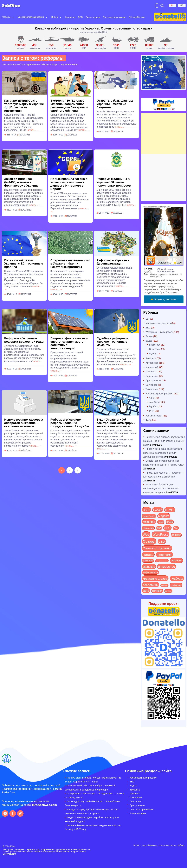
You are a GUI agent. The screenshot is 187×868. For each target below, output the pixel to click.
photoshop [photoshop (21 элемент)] (148, 528)
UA (182, 5)
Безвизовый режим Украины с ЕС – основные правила (24, 263)
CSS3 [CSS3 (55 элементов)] (146, 510)
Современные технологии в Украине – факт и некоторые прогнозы (70, 263)
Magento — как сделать (158, 323)
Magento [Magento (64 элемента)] (164, 516)
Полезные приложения (115, 17)
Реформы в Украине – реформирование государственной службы (70, 423)
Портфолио (152, 376)
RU (172, 5)
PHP (152, 411)
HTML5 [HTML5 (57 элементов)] (170, 510)
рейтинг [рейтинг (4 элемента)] (164, 585)
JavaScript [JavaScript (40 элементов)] (149, 516)
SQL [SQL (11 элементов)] (176, 528)
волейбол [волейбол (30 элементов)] (176, 560)
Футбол (153, 353)
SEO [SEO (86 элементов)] (167, 528)
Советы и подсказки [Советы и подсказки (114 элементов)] (157, 548)
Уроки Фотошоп (154, 416)
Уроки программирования (31, 17)
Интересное (152, 363)
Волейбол (154, 349)
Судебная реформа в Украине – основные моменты (112, 341)
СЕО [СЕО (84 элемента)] (162, 541)
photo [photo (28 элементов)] (170, 522)
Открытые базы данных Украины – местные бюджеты (115, 104)
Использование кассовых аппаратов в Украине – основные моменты (24, 423)
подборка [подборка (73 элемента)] (177, 578)
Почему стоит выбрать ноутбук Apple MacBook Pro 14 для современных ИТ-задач (164, 441)
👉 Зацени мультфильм (164, 299)
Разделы (6, 17)
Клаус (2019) (148, 270)
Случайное (151, 385)
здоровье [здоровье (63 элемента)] (149, 566)
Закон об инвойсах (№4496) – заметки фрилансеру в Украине (21, 182)
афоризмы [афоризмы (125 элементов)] (165, 555)
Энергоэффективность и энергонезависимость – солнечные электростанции (69, 343)
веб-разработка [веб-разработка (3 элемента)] (162, 561)
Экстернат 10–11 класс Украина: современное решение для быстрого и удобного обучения (69, 105)
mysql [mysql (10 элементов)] (161, 522)
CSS (152, 398)
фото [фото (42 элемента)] (146, 591)
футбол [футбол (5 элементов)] (168, 591)
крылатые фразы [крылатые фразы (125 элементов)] (155, 578)
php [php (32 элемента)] (159, 528)
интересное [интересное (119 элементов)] (167, 566)
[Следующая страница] (78, 470)
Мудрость (70, 17)
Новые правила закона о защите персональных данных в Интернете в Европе (69, 184)
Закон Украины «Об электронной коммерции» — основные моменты (116, 423)
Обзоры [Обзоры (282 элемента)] (149, 541)
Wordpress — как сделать (159, 332)
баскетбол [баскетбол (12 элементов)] (148, 561)
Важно (149, 336)
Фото (148, 420)
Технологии (152, 389)
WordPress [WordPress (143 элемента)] (160, 534)
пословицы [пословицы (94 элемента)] (150, 585)
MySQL (153, 406)
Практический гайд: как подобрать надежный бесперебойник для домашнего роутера (163, 453)
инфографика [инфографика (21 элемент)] (150, 572)
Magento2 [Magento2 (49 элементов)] (149, 522)
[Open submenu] (13, 17)
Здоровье (151, 358)
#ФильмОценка (137, 17)
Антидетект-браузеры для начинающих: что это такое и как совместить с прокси (161, 488)
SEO (80, 17)
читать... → (33, 130)
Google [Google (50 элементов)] (158, 510)
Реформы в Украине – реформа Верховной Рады (24, 340)
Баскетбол (155, 345)
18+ (147, 319)
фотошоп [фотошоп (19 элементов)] (157, 591)
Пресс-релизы (93, 17)
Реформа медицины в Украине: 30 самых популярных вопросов (114, 182)
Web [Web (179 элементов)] (146, 534)
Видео (54, 17)
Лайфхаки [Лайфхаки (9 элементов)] (176, 535)
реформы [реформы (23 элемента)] (176, 585)
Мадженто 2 (152, 367)
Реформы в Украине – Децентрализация (113, 262)
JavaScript (155, 402)
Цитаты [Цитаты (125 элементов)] (148, 555)
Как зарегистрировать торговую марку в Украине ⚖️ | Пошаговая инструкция (24, 105)
